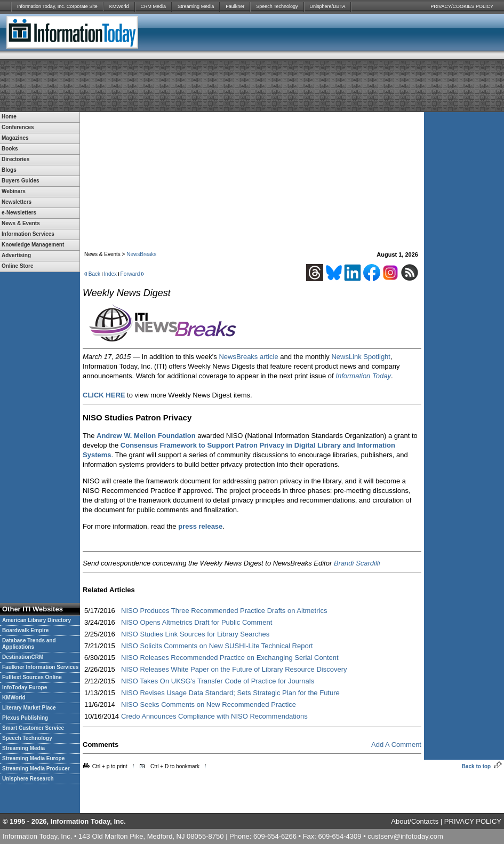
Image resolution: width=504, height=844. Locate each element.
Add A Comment (396, 745)
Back (94, 274)
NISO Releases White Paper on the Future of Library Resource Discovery (234, 669)
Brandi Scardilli (357, 563)
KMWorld (119, 6)
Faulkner (235, 6)
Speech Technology (277, 6)
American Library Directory (37, 620)
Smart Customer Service (33, 728)
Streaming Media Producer (36, 769)
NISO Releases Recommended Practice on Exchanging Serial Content (230, 658)
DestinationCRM (23, 657)
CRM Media (154, 6)
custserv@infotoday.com (405, 836)
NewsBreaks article (248, 357)
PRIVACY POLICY (473, 821)
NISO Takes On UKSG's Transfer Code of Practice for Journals (218, 681)
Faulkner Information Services (40, 667)
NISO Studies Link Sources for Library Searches (195, 634)
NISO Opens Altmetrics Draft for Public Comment (197, 622)
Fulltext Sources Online (32, 677)
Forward (130, 274)
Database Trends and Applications (29, 644)
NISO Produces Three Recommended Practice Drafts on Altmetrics (224, 611)
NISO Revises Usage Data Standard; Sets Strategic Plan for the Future (230, 693)
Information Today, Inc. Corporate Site (57, 6)
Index (110, 274)
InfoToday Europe (25, 687)
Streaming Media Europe (33, 758)
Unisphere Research (28, 779)
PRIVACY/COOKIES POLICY (462, 6)
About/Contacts (415, 821)
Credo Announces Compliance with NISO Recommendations (214, 716)
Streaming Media (196, 6)
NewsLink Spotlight (361, 357)
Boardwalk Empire (25, 630)
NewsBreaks (141, 254)
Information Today (363, 376)
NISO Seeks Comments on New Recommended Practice (209, 704)
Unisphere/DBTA (328, 6)
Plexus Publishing (25, 718)
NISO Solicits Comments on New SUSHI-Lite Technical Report (217, 646)
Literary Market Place (29, 708)
